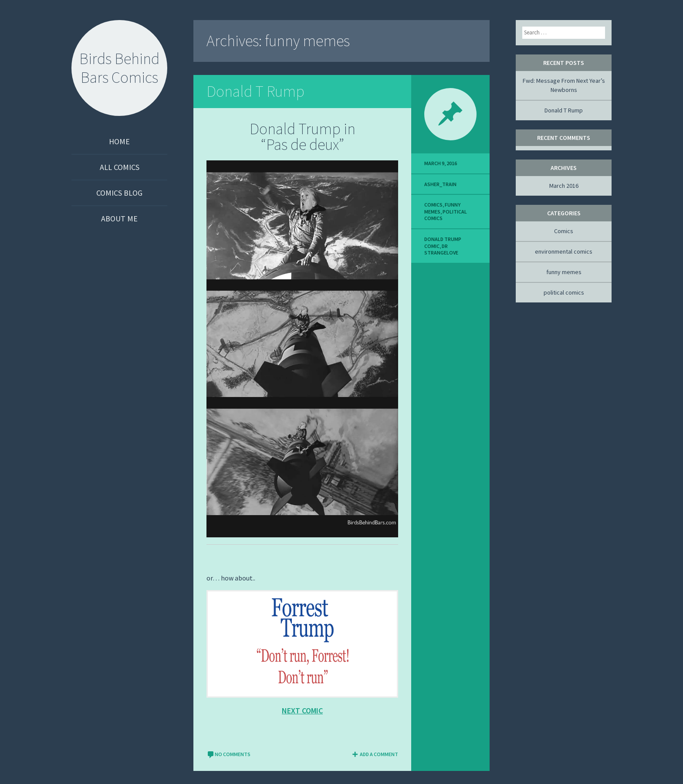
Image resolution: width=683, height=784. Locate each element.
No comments (228, 754)
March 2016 (564, 186)
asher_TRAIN (440, 184)
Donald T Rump (255, 91)
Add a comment (375, 754)
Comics (433, 205)
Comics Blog (119, 193)
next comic (302, 711)
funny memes (564, 272)
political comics (564, 292)
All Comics (120, 167)
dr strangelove (441, 249)
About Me (119, 219)
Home (119, 141)
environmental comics (564, 251)
